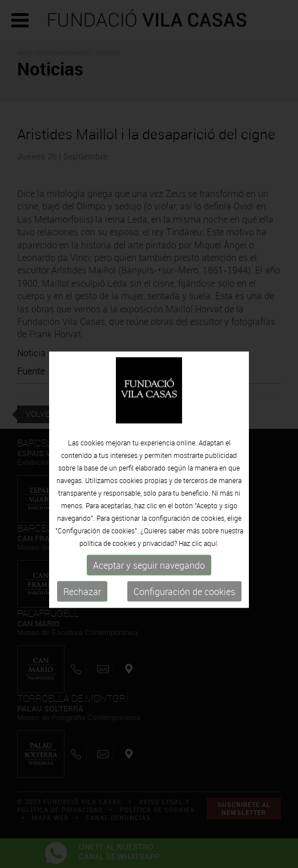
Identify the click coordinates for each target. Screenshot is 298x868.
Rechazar (82, 607)
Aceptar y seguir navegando (149, 581)
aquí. (211, 558)
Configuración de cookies (184, 607)
